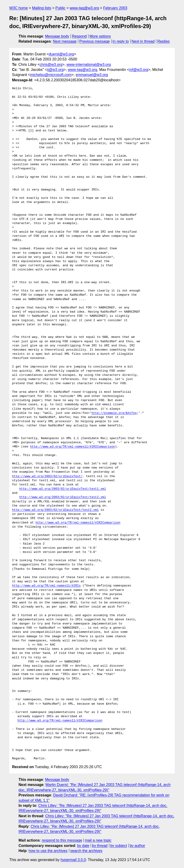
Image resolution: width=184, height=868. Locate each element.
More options (100, 36)
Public (60, 8)
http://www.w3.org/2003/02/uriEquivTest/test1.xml (62, 489)
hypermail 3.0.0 (73, 860)
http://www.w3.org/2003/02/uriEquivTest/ (47, 476)
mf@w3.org (139, 70)
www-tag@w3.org (84, 8)
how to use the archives (48, 851)
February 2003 (115, 8)
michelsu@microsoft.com (51, 75)
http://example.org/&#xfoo (114, 413)
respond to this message (62, 840)
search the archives (86, 851)
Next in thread (143, 41)
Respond (79, 36)
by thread (100, 846)
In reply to (121, 41)
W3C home (19, 8)
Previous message (95, 41)
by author (137, 846)
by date (83, 846)
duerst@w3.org (61, 54)
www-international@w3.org (89, 65)
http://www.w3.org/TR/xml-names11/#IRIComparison (73, 447)
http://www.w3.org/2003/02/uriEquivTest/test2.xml (62, 497)
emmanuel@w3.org (92, 75)
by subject (119, 846)
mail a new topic (98, 840)
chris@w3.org (51, 65)
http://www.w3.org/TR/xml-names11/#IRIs (46, 586)
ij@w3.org (55, 70)
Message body (57, 36)
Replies (164, 41)
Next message (65, 41)
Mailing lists (42, 8)
